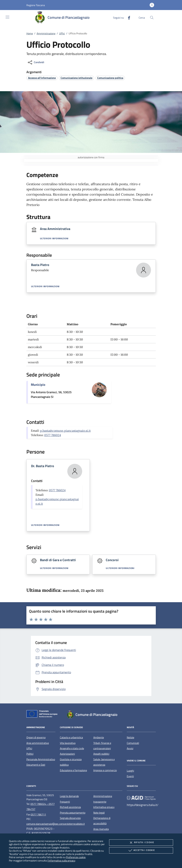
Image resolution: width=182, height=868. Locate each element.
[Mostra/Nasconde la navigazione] (7, 17)
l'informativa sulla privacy (61, 860)
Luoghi (130, 771)
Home (30, 33)
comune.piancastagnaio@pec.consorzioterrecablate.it (56, 824)
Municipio (38, 385)
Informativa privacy (104, 807)
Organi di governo (36, 737)
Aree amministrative (38, 743)
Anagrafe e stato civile (72, 748)
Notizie (131, 737)
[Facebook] (128, 17)
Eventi (130, 776)
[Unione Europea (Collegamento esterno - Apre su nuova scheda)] (43, 715)
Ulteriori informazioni (54, 239)
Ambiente (99, 737)
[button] (36, 5)
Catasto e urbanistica (71, 737)
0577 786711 (38, 815)
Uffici (62, 33)
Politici (30, 754)
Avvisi (130, 748)
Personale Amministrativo (41, 759)
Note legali (99, 813)
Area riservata (101, 829)
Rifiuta (141, 843)
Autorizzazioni (67, 754)
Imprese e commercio (105, 770)
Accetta (141, 850)
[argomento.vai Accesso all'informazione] (42, 78)
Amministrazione (46, 33)
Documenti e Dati (36, 765)
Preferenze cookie (76, 857)
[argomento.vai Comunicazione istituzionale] (76, 78)
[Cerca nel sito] (152, 18)
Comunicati (133, 743)
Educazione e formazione (73, 770)
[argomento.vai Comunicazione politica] (110, 78)
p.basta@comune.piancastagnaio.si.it (65, 431)
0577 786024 (53, 435)
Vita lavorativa (68, 743)
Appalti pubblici (101, 754)
